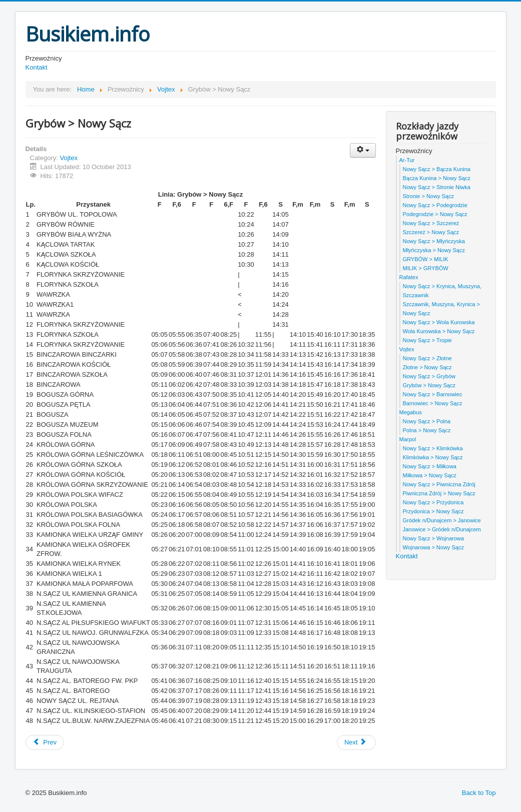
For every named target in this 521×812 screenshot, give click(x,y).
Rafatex (409, 277)
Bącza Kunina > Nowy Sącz (437, 178)
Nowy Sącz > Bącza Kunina (437, 169)
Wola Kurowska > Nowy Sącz (439, 331)
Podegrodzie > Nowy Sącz (435, 214)
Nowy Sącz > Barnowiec (433, 394)
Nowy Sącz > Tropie (427, 340)
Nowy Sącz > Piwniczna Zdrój (439, 484)
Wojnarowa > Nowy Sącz (433, 547)
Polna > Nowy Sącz (427, 430)
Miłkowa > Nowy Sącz (430, 475)
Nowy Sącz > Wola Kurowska (439, 322)
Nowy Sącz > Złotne (427, 358)
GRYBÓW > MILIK (426, 259)
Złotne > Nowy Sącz (427, 367)
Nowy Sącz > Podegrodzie (435, 205)
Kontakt (37, 67)
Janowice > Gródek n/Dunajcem (442, 529)
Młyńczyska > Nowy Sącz (434, 250)
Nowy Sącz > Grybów (429, 376)
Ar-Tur (407, 160)
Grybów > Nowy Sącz (429, 385)
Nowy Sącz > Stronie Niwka (437, 187)
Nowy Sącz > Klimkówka (433, 448)
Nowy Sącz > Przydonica (433, 502)
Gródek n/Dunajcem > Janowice (442, 520)
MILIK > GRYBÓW (426, 268)
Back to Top (479, 793)
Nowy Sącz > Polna (427, 421)
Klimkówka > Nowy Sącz (433, 457)
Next (355, 742)
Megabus (411, 412)
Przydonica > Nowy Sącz (433, 511)
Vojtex (68, 158)
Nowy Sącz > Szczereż (431, 223)
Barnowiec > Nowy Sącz (433, 403)
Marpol (408, 439)
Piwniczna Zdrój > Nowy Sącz (439, 493)
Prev (45, 742)
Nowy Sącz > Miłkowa (430, 466)
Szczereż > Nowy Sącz (431, 232)
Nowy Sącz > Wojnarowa (433, 538)
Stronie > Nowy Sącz (428, 196)
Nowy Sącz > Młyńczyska (434, 241)
